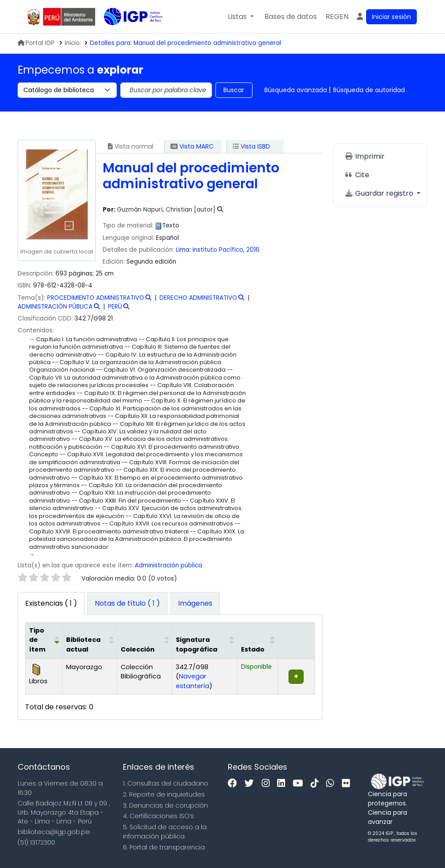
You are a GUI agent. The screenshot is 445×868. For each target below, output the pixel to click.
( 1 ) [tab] (51, 603)
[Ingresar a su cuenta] (386, 17)
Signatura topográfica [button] (197, 644)
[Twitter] (251, 784)
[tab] (127, 604)
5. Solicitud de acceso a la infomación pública (165, 832)
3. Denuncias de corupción (165, 805)
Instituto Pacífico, (219, 250)
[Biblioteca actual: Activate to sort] (89, 640)
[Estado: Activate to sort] (258, 640)
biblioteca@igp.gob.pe (54, 832)
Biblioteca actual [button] (83, 644)
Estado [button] (253, 649)
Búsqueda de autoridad (369, 90)
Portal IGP (36, 43)
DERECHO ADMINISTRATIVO (198, 298)
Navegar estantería (193, 681)
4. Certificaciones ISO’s (158, 816)
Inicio (72, 43)
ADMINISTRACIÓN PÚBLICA (55, 307)
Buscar (234, 90)
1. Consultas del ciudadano (166, 783)
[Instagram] (268, 784)
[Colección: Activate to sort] (144, 640)
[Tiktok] (317, 784)
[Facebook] (235, 784)
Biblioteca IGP (126, 34)
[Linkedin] (283, 784)
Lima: (183, 250)
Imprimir (365, 156)
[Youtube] (300, 784)
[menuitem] (337, 17)
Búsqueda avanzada (296, 90)
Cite (357, 175)
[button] (241, 17)
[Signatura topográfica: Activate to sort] (204, 640)
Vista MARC (192, 146)
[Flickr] (348, 784)
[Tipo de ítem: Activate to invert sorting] (44, 640)
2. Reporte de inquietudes (164, 794)
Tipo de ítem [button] (37, 640)
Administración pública (169, 565)
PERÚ (115, 307)
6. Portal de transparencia (164, 847)
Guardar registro (380, 193)
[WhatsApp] (332, 784)
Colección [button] (138, 649)
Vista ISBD (251, 146)
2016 (253, 250)
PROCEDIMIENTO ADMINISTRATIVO (96, 298)
